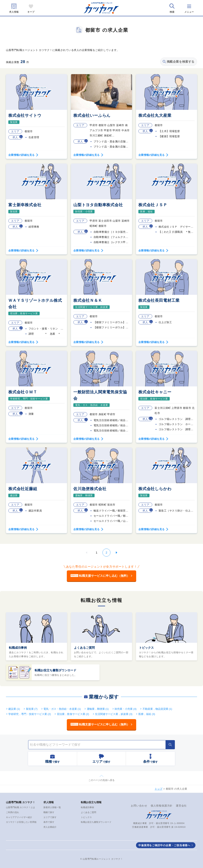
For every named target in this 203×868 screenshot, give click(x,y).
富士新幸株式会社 (25, 205)
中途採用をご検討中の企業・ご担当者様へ (164, 845)
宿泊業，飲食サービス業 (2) (73, 714)
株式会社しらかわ (155, 489)
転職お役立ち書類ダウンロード (56, 670)
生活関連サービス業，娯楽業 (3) (114, 714)
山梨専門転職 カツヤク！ (21, 802)
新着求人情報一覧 (52, 807)
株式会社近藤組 (23, 489)
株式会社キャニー (155, 392)
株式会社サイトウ (25, 115)
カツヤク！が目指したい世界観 (21, 822)
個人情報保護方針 (162, 806)
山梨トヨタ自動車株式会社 (98, 205)
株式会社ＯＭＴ (23, 392)
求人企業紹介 (50, 827)
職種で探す (49, 812)
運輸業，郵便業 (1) (98, 709)
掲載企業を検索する (179, 62)
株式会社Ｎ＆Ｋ (88, 300)
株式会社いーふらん (92, 115)
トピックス (146, 648)
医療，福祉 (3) (147, 714)
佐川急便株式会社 (90, 489)
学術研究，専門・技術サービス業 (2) (30, 714)
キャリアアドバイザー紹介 (19, 817)
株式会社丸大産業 (155, 115)
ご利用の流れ (12, 812)
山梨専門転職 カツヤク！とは (20, 807)
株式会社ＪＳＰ (153, 205)
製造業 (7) (32, 709)
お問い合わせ (139, 806)
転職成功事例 (18, 648)
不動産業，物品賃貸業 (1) (157, 709)
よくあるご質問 (84, 648)
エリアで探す (50, 817)
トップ (158, 789)
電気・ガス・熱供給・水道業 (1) (62, 709)
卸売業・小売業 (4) (126, 709)
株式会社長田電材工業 (159, 300)
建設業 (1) (14, 709)
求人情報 (14, 12)
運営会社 (181, 806)
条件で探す (49, 822)
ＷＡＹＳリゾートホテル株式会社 (35, 304)
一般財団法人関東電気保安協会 (100, 395)
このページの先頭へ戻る (101, 780)
